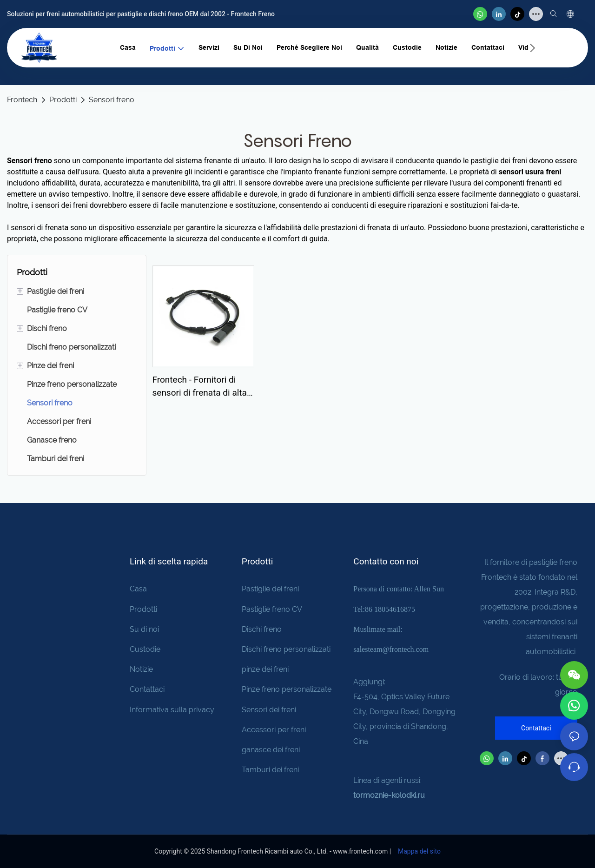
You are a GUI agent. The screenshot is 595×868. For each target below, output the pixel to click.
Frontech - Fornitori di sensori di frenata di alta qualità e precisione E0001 (200, 387)
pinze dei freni (265, 669)
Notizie (141, 669)
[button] (532, 48)
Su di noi (144, 629)
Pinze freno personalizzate (287, 689)
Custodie (145, 649)
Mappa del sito (419, 851)
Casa (138, 589)
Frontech (22, 100)
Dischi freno (262, 629)
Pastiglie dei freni (270, 589)
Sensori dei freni (269, 710)
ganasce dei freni (271, 750)
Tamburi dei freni (270, 770)
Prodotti (63, 100)
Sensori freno (112, 100)
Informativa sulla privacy (172, 710)
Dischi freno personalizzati (286, 649)
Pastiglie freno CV (272, 609)
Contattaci (147, 689)
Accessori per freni (274, 730)
